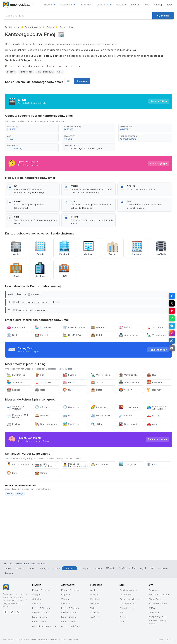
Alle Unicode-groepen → (44, 626)
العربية (143, 568)
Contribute (154, 590)
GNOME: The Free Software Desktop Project (157, 620)
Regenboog (100, 407)
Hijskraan (154, 390)
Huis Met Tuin (72, 335)
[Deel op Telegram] (172, 326)
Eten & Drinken (40, 622)
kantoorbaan (26, 72)
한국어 (132, 568)
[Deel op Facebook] (172, 296)
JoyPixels (95, 617)
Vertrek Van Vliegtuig (15, 408)
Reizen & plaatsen (33, 27)
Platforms (86, 5)
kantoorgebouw (45, 72)
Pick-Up (153, 416)
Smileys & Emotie (41, 613)
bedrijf (20, 494)
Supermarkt (43, 328)
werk (60, 72)
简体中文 (110, 568)
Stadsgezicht (128, 465)
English (8, 568)
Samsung (95, 613)
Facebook (95, 599)
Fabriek (69, 375)
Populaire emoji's (128, 608)
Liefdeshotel (16, 328)
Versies (121, 5)
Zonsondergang (130, 407)
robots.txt (170, 639)
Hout (40, 375)
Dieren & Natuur (40, 617)
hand (9, 494)
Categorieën (68, 5)
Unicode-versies (128, 604)
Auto (152, 424)
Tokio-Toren (155, 328)
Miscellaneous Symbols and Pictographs (84, 149)
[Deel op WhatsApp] (172, 318)
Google (94, 595)
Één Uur (42, 407)
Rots (40, 390)
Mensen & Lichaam (42, 590)
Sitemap (160, 639)
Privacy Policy (155, 599)
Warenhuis (99, 328)
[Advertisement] (88, 542)
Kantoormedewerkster (19, 465)
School (97, 382)
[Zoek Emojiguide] (78, 16)
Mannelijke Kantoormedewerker (75, 465)
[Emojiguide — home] (18, 5)
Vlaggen (36, 595)
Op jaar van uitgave (129, 599)
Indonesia (163, 568)
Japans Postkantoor (44, 465)
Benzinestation (129, 424)
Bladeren (49, 5)
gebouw (11, 72)
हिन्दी (152, 568)
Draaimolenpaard (46, 424)
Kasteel (41, 335)
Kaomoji (158, 5)
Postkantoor (100, 465)
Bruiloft (125, 328)
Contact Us (154, 613)
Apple (93, 590)
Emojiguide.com (13, 27)
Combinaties (104, 5)
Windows (95, 604)
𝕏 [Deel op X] (172, 303)
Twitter (93, 608)
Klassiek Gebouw (74, 328)
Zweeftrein (71, 424)
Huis (68, 390)
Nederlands (70, 568)
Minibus (13, 424)
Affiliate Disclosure (158, 604)
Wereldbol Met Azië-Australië (157, 408)
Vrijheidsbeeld (157, 335)
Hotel (96, 335)
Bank (12, 335)
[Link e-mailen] (172, 348)
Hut (151, 375)
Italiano (56, 568)
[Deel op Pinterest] (172, 311)
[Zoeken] (163, 16)
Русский (98, 568)
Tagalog (9, 573)
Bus (67, 416)
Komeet (125, 416)
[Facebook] (6, 612)
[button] (32, 128)
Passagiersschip (102, 416)
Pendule (42, 416)
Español (20, 568)
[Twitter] (12, 612)
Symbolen (37, 604)
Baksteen (154, 382)
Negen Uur (71, 407)
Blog (147, 5)
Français (44, 568)
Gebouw (50, 27)
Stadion (125, 390)
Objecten (37, 599)
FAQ (169, 5)
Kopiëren (82, 81)
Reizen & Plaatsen (41, 608)
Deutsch (32, 568)
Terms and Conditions (159, 595)
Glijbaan (98, 424)
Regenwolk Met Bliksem (17, 416)
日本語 (122, 568)
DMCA (152, 608)
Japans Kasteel (129, 335)
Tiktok (93, 622)
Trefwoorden (126, 595)
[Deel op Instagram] (172, 333)
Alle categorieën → (70, 626)
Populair (135, 5)
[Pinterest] (18, 612)
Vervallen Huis (129, 375)
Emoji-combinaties (128, 590)
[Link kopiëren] (172, 341)
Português (85, 568)
